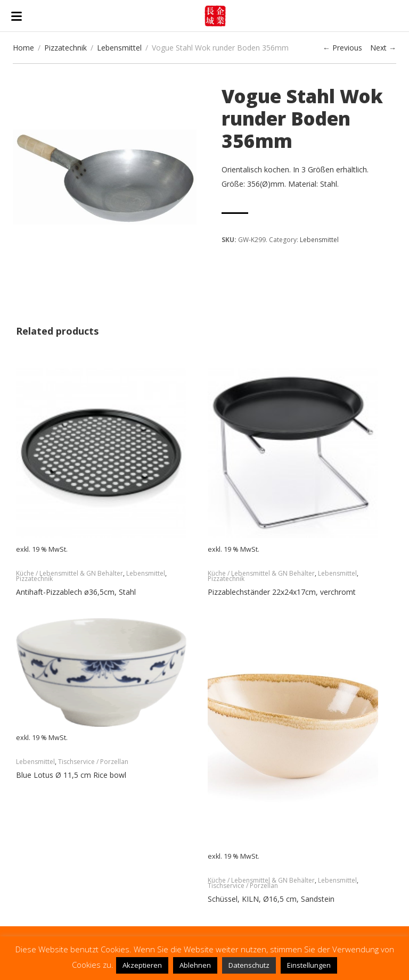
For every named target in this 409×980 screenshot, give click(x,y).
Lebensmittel (119, 48)
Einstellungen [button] (309, 965)
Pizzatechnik (66, 48)
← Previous (342, 48)
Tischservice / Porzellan (93, 762)
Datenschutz (249, 965)
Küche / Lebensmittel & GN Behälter (69, 573)
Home (23, 48)
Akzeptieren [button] (142, 965)
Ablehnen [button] (195, 965)
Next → (383, 48)
